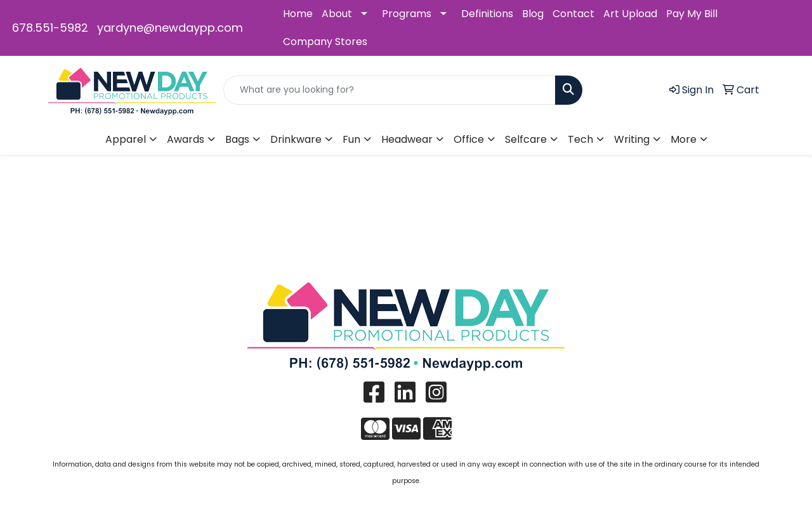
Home (298, 14)
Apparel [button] (126, 139)
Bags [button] (237, 139)
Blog (533, 14)
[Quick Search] (390, 90)
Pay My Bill (692, 14)
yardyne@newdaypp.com (170, 28)
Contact (573, 14)
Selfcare (526, 139)
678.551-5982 (50, 28)
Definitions (487, 14)
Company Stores (325, 42)
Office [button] (469, 139)
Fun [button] (351, 139)
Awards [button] (186, 139)
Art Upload (630, 14)
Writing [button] (632, 139)
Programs (407, 14)
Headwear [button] (407, 139)
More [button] (684, 139)
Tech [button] (580, 139)
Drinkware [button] (296, 139)
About (337, 14)
